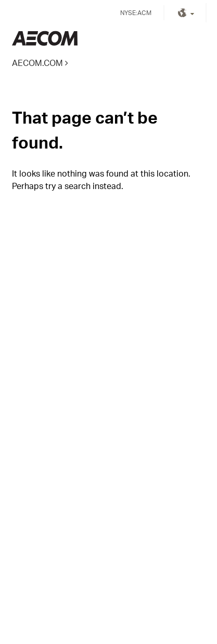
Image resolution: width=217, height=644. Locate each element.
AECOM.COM (37, 63)
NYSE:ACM (136, 13)
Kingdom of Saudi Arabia (45, 38)
